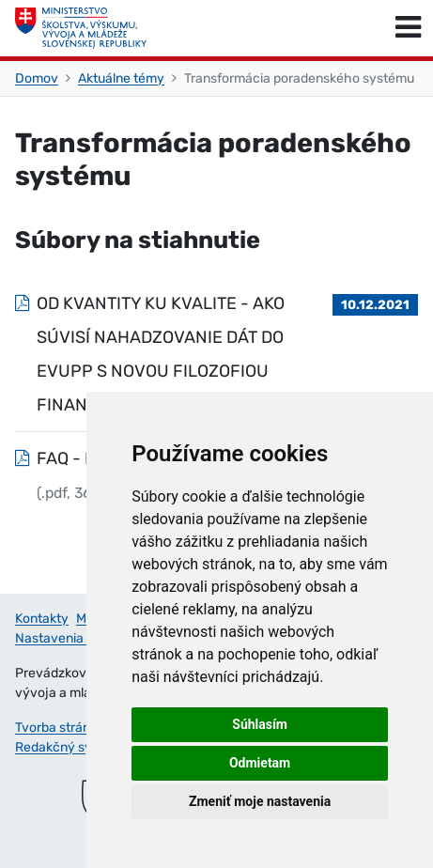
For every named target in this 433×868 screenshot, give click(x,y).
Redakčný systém (69, 747)
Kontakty (42, 619)
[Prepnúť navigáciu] (408, 28)
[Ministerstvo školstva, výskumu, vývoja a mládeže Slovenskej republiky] (81, 28)
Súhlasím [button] (260, 724)
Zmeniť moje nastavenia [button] (260, 801)
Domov (37, 78)
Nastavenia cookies (74, 638)
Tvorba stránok (60, 728)
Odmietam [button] (260, 763)
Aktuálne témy (121, 78)
